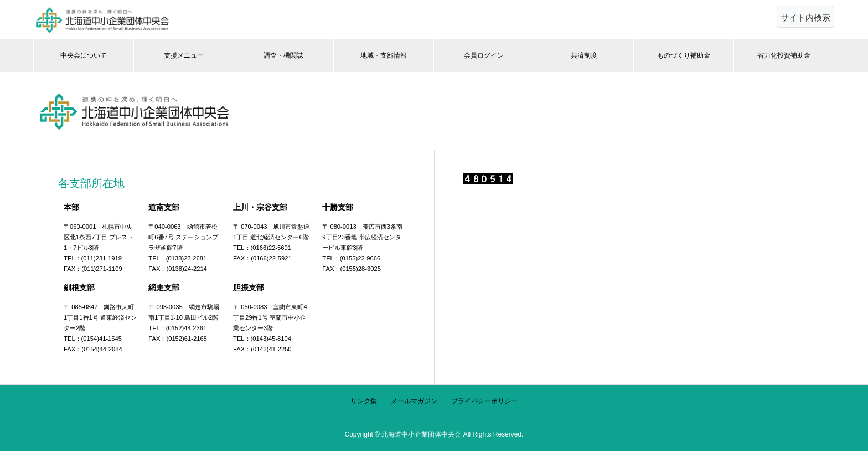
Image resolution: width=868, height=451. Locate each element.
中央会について (84, 55)
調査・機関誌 (283, 55)
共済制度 (584, 55)
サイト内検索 (805, 17)
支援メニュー (184, 55)
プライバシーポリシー (484, 401)
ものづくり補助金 (684, 55)
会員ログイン (484, 55)
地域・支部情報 (384, 55)
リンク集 (364, 401)
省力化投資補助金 (784, 55)
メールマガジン (414, 401)
